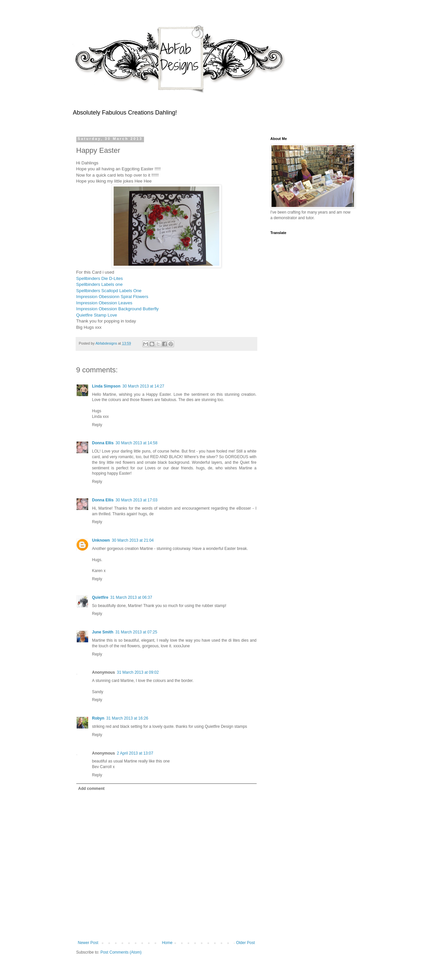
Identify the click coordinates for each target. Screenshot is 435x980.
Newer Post (88, 943)
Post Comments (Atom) (121, 952)
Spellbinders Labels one (100, 284)
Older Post (246, 943)
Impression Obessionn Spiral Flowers (113, 297)
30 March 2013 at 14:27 (144, 386)
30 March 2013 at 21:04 (133, 540)
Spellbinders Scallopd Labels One (110, 291)
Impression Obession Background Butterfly (118, 309)
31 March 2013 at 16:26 (127, 718)
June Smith (103, 632)
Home (167, 943)
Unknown (101, 540)
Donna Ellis (103, 443)
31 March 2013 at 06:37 (131, 597)
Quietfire (100, 597)
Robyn (98, 718)
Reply (97, 425)
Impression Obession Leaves (105, 303)
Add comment (91, 789)
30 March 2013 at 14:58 (137, 443)
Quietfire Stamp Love (97, 315)
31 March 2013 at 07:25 (136, 632)
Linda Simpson (106, 386)
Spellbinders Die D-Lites (100, 278)
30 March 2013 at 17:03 (137, 500)
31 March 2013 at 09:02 (138, 672)
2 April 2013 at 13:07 (135, 753)
